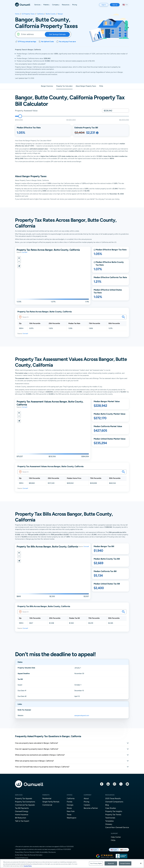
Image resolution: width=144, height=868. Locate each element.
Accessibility (44, 852)
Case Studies (111, 808)
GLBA (37, 852)
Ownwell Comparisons (114, 802)
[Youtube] (127, 784)
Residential (47, 798)
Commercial (47, 805)
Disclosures (52, 852)
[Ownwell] (23, 4)
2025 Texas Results (113, 798)
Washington (72, 818)
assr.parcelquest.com (82, 715)
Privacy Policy (19, 852)
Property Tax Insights (114, 811)
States (70, 795)
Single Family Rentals (51, 802)
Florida (69, 802)
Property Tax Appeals (24, 798)
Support (114, 833)
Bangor (60, 14)
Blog (107, 805)
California (40, 14)
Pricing (86, 802)
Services (19, 795)
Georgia (70, 805)
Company (88, 795)
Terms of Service (29, 852)
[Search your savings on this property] (123, 317)
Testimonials (110, 818)
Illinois (69, 808)
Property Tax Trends (113, 815)
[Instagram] (115, 784)
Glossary (109, 824)
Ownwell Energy (22, 811)
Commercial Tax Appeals (25, 805)
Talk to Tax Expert (22, 821)
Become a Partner (91, 808)
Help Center (116, 837)
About (86, 798)
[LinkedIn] (108, 784)
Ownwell (24, 252)
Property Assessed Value (26, 111)
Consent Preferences (22, 858)
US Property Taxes (28, 14)
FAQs (113, 840)
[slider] (20, 116)
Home (17, 14)
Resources (110, 795)
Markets (46, 795)
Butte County (51, 14)
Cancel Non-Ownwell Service (117, 827)
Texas (69, 815)
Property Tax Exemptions (25, 802)
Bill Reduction (21, 818)
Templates (109, 821)
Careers (87, 805)
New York (71, 811)
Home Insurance (22, 815)
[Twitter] (121, 784)
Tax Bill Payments (22, 808)
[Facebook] (102, 784)
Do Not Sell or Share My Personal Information (29, 855)
